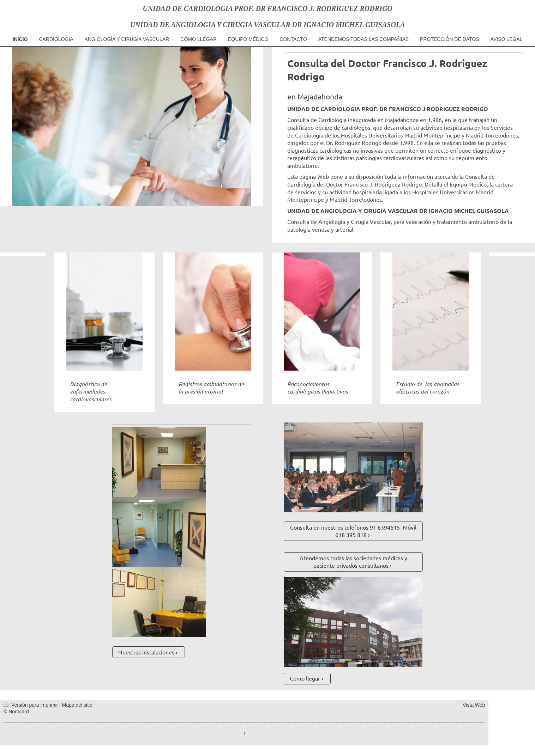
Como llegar (305, 678)
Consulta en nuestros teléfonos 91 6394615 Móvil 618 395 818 (353, 531)
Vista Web (474, 705)
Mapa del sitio (77, 705)
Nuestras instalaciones (146, 652)
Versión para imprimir (31, 705)
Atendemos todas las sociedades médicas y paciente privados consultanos (353, 562)
